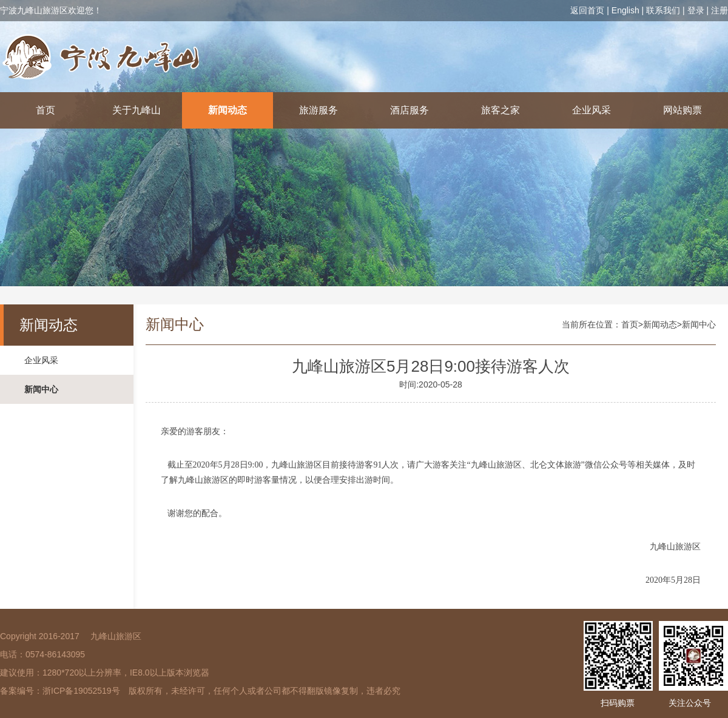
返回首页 (587, 10)
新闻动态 (227, 110)
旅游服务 (318, 110)
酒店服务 (409, 110)
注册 (720, 10)
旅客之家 (500, 110)
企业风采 (591, 110)
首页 (45, 110)
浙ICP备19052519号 (81, 691)
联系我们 (663, 10)
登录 (696, 10)
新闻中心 (41, 389)
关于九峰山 (136, 110)
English (625, 10)
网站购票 (682, 110)
